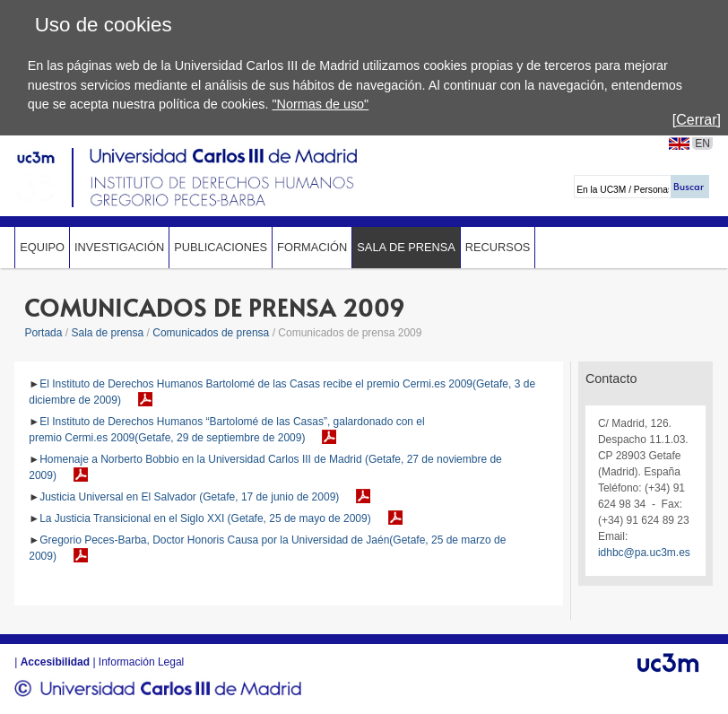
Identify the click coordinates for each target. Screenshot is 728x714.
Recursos (498, 247)
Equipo (42, 247)
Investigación (119, 247)
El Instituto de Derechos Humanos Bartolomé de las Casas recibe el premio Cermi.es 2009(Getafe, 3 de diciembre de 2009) (282, 392)
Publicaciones (221, 247)
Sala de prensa (406, 247)
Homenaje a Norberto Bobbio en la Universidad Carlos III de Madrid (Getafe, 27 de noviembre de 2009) (265, 467)
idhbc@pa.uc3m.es (644, 553)
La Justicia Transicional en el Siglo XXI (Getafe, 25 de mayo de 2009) (205, 518)
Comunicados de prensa (211, 333)
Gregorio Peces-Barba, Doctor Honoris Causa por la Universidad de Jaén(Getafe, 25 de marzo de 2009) (267, 548)
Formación (312, 247)
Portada (43, 333)
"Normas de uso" (320, 104)
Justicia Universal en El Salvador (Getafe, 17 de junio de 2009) (189, 497)
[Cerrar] (697, 120)
